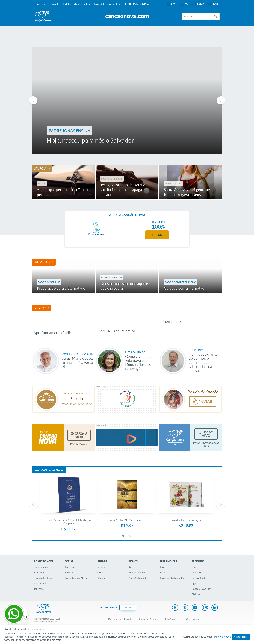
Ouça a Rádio (81, 446)
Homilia (101, 588)
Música (78, 4)
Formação (53, 4)
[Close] (27, 617)
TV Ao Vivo (208, 444)
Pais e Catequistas (138, 588)
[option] (127, 100)
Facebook (175, 618)
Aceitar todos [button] (241, 637)
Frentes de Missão (43, 588)
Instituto (70, 583)
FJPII (128, 4)
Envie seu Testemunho (172, 588)
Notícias (66, 4)
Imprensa (39, 599)
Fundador (39, 583)
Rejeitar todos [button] (223, 637)
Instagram (205, 618)
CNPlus (196, 605)
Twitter (185, 618)
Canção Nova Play (202, 599)
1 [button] (123, 546)
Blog (162, 577)
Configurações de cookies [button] (198, 637)
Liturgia (40, 168)
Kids (131, 577)
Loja (194, 577)
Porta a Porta (199, 588)
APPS (174, 4)
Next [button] (221, 100)
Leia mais (56, 640)
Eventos (39, 308)
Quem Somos (41, 577)
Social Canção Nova (76, 588)
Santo (100, 583)
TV (187, 4)
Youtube (195, 618)
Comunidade (115, 4)
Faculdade (71, 577)
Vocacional (40, 594)
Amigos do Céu (137, 583)
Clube (88, 4)
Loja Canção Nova (49, 480)
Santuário (99, 4)
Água (194, 594)
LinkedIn (215, 618)
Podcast (164, 583)
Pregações (42, 262)
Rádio (201, 4)
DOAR (128, 618)
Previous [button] (33, 100)
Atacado (196, 583)
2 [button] (131, 546)
